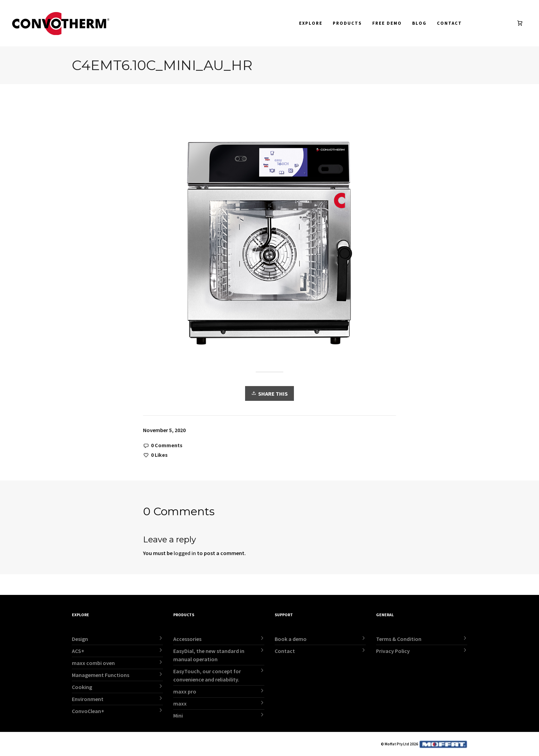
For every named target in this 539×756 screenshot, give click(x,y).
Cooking (82, 687)
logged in (185, 553)
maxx (180, 703)
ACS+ (78, 651)
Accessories (187, 639)
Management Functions (101, 675)
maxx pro (185, 691)
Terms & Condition (399, 639)
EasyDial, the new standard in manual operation (209, 655)
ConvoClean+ (88, 711)
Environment (88, 699)
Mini (178, 715)
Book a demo (291, 639)
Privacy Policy (393, 651)
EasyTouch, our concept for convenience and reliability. (207, 675)
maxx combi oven (93, 663)
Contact (285, 651)
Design (80, 639)
